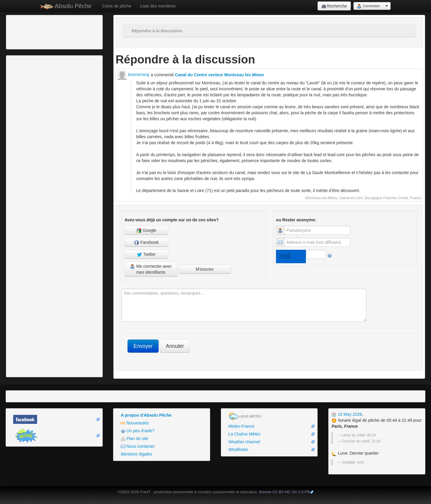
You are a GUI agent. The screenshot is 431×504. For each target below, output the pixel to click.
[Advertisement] (40, 31)
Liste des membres (158, 6)
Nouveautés (135, 423)
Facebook (146, 242)
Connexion (368, 6)
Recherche (334, 6)
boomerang (133, 74)
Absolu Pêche (66, 6)
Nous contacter (138, 446)
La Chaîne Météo (244, 434)
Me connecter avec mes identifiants (151, 269)
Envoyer (143, 346)
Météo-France (241, 426)
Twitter (146, 254)
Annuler (175, 346)
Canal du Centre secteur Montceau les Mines (220, 75)
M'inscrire (205, 269)
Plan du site (134, 439)
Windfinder (238, 450)
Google (146, 230)
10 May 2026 (347, 414)
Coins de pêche (117, 6)
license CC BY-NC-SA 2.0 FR (284, 492)
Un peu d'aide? (138, 431)
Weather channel (244, 442)
